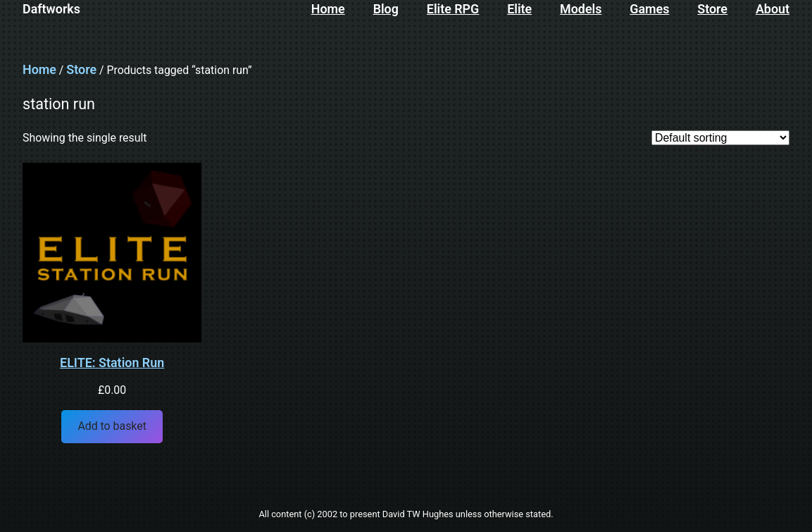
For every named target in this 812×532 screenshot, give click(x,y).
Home (39, 69)
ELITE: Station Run (112, 363)
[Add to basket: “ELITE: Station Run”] (112, 427)
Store (81, 69)
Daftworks (51, 9)
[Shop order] (720, 138)
